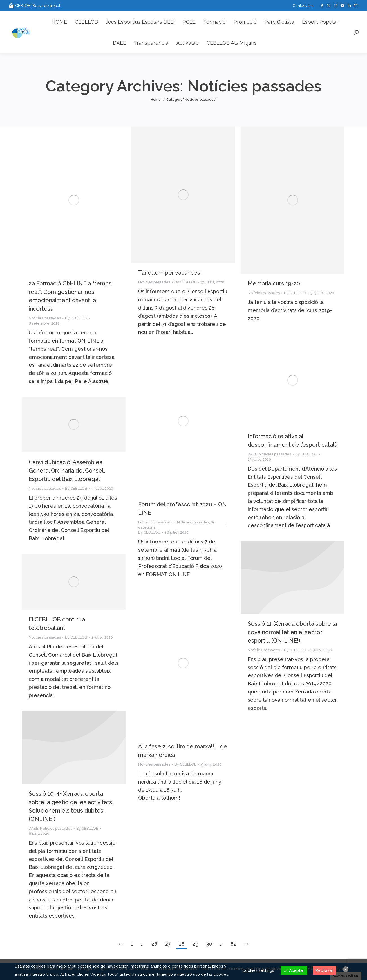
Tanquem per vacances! (170, 273)
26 (154, 944)
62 (233, 944)
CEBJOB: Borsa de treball (35, 6)
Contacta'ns (303, 6)
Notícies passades (45, 318)
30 (209, 944)
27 (168, 944)
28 (182, 944)
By (76, 318)
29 (195, 944)
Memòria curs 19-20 (274, 283)
